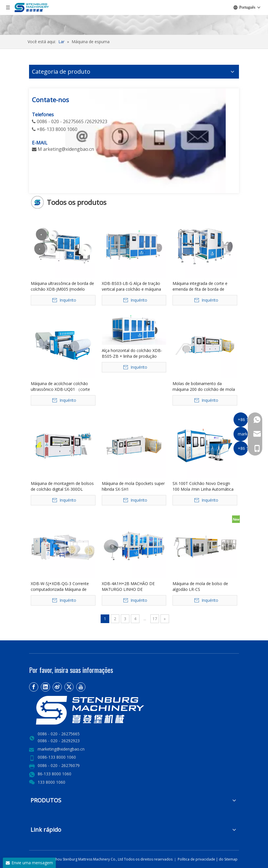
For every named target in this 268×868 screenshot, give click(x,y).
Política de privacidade (197, 859)
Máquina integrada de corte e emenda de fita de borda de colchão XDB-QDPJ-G (200, 286)
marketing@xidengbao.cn (61, 749)
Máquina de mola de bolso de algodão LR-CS (200, 586)
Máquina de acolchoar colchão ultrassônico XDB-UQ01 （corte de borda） (60, 387)
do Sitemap (228, 859)
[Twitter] (69, 687)
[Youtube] (81, 687)
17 (155, 619)
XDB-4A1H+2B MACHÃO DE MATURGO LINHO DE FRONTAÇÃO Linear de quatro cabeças (130, 587)
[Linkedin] (45, 687)
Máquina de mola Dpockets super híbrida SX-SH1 (133, 486)
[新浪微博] (57, 687)
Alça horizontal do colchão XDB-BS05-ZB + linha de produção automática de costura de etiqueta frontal (134, 353)
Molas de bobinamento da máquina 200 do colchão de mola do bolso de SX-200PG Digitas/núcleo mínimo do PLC (204, 387)
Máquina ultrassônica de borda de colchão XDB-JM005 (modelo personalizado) (62, 286)
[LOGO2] (110, 710)
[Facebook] (34, 687)
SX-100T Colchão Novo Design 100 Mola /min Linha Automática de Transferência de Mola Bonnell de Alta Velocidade (204, 486)
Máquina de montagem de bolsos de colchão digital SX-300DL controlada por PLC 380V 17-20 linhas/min (62, 486)
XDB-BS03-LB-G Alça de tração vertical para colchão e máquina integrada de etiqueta (131, 286)
